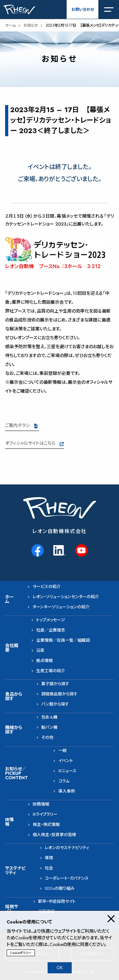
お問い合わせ (83, 10)
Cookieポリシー (21, 953)
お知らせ (31, 25)
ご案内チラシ (17, 425)
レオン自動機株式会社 (60, 531)
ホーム (10, 25)
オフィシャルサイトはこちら (30, 443)
